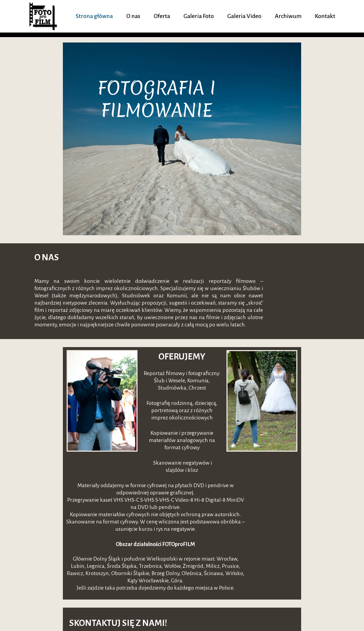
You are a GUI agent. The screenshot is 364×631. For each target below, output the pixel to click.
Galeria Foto (198, 16)
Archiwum (288, 16)
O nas (131, 16)
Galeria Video (244, 16)
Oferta (161, 16)
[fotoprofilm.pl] (44, 16)
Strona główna (92, 16)
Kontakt (325, 16)
